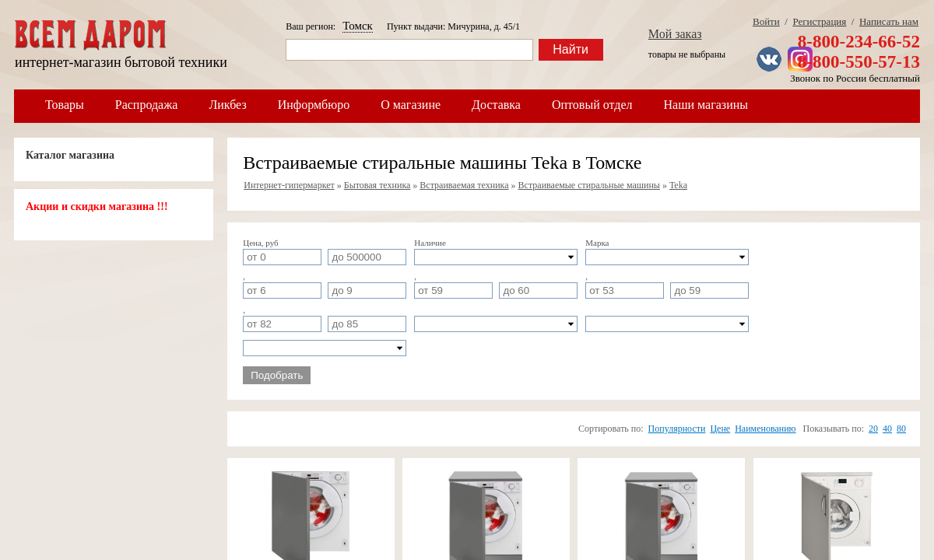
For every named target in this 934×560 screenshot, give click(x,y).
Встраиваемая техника (464, 185)
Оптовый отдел (592, 105)
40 (887, 429)
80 (901, 429)
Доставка (496, 105)
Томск (358, 26)
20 (873, 429)
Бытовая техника (377, 185)
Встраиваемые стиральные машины (589, 185)
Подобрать (277, 375)
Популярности (677, 429)
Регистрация (819, 21)
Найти (571, 49)
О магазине (411, 105)
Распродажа (147, 105)
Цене (720, 429)
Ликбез (227, 105)
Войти (766, 21)
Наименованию (765, 429)
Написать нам (889, 21)
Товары (65, 105)
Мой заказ (675, 34)
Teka (678, 185)
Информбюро (314, 105)
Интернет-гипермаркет (289, 185)
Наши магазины (706, 105)
